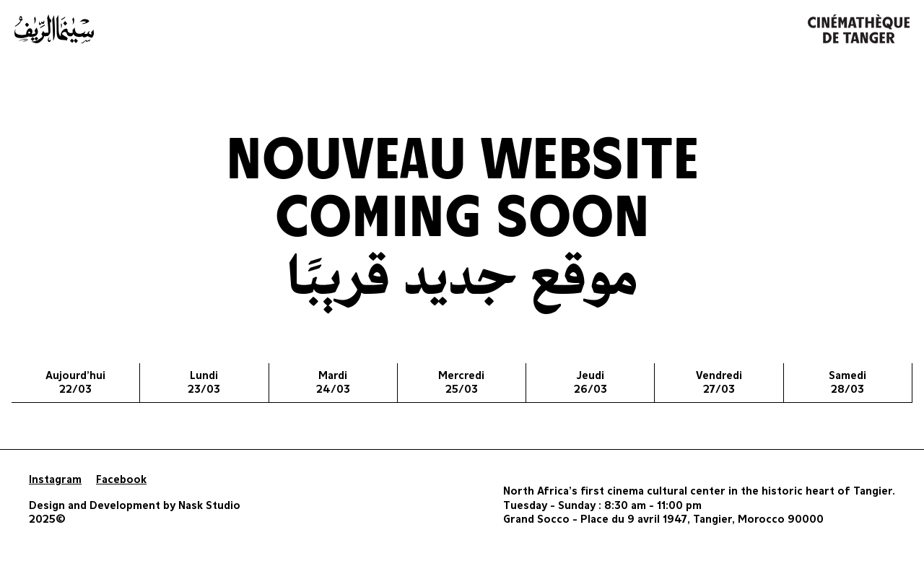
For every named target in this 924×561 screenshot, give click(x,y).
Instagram (55, 480)
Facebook (121, 480)
